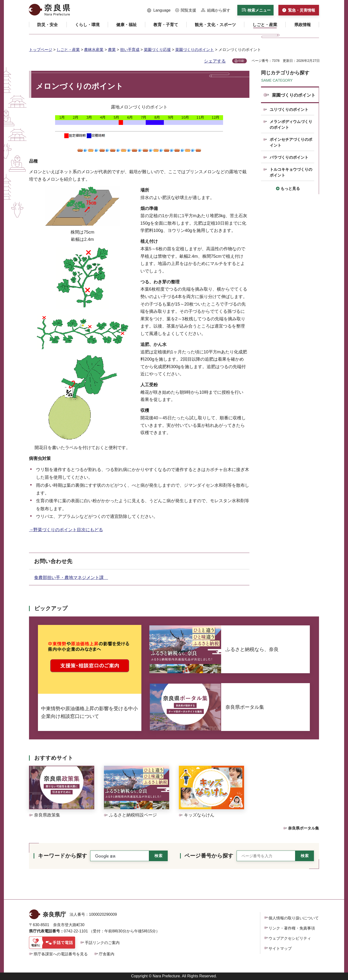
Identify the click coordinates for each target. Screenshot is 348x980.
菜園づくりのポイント (195, 50)
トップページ (41, 50)
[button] (159, 10)
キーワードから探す (63, 856)
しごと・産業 (68, 50)
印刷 (241, 61)
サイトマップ (280, 948)
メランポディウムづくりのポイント (291, 125)
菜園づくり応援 (157, 50)
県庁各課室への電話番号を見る (61, 954)
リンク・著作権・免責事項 (292, 928)
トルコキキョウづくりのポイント (291, 172)
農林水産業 (94, 50)
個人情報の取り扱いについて (294, 918)
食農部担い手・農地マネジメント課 (71, 578)
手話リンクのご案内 (102, 943)
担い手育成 (130, 50)
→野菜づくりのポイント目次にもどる (66, 530)
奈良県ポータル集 (304, 828)
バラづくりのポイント (289, 157)
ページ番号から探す (209, 856)
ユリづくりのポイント (289, 110)
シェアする (215, 61)
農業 (112, 50)
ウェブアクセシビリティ (290, 938)
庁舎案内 (107, 954)
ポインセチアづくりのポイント (291, 142)
